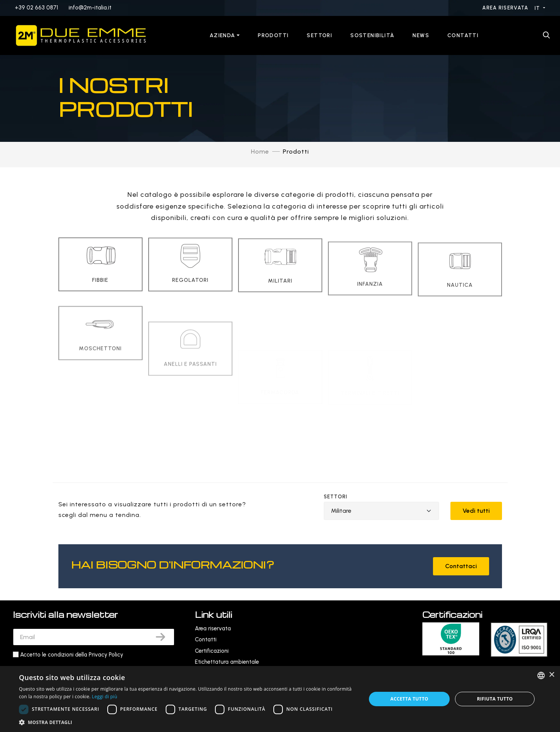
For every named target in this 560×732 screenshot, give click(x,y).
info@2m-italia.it (90, 8)
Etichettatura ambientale (227, 662)
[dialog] (280, 699)
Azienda (223, 35)
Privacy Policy (106, 655)
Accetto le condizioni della (72, 655)
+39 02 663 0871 (36, 8)
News (421, 35)
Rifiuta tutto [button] (495, 699)
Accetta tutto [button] (409, 699)
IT (538, 8)
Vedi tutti (476, 511)
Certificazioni (212, 651)
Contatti (463, 35)
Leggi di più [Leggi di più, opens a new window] (104, 697)
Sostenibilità (372, 35)
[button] (187, 722)
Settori (319, 35)
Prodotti (273, 35)
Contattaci (461, 566)
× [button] (551, 675)
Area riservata (506, 8)
